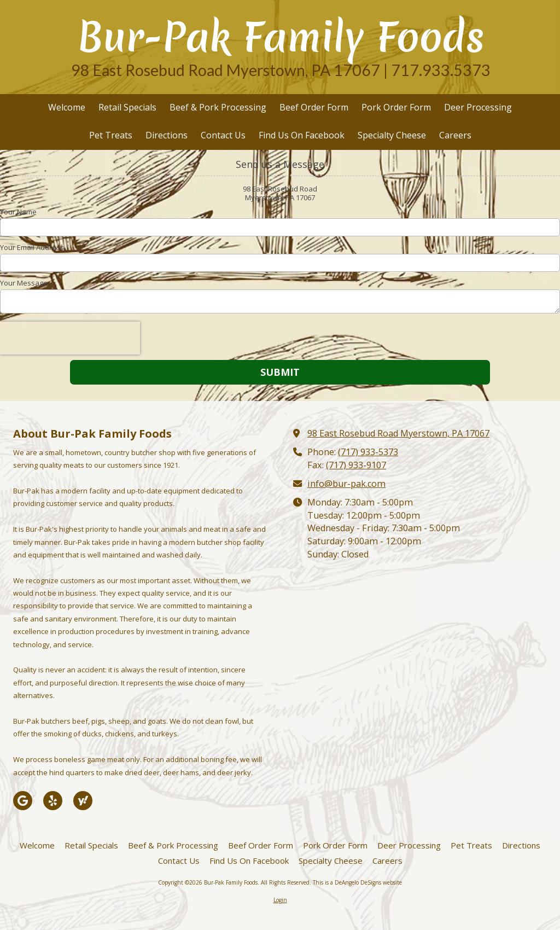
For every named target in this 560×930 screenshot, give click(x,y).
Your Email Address (32, 247)
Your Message (24, 283)
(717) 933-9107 (356, 465)
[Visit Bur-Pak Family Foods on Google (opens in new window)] (23, 801)
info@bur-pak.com (346, 484)
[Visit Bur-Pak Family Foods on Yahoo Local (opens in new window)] (83, 801)
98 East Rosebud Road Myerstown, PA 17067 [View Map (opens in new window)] (398, 433)
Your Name (18, 212)
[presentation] (70, 338)
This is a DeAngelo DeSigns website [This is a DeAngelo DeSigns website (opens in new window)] (357, 882)
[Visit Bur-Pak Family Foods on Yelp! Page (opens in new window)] (53, 801)
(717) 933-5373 (368, 452)
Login (280, 900)
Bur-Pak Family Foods (281, 37)
